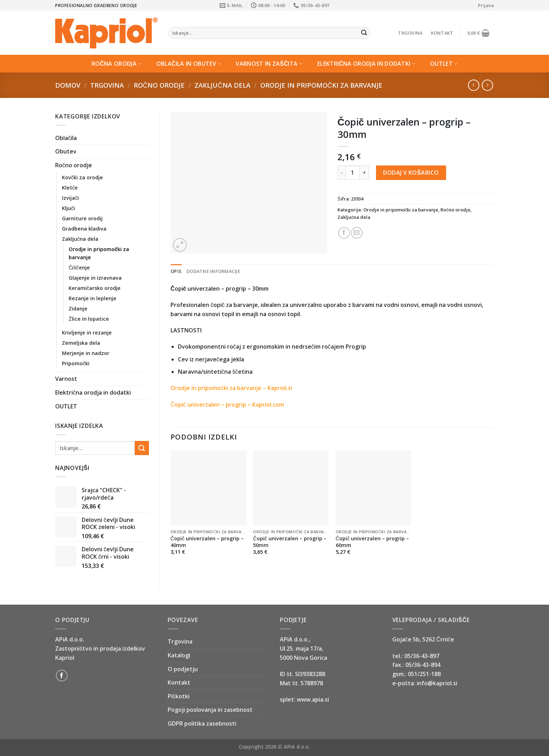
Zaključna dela (222, 85)
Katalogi (179, 655)
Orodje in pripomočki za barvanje (321, 85)
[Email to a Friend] (357, 233)
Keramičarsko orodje (95, 288)
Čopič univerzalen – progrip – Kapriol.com (227, 405)
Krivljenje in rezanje (87, 333)
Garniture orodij (82, 218)
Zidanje (78, 309)
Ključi (68, 208)
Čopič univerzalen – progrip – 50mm (290, 542)
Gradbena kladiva (84, 229)
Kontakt (442, 33)
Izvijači (70, 198)
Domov (68, 85)
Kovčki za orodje (82, 177)
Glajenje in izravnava (95, 278)
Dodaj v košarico (411, 173)
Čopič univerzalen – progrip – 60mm (372, 542)
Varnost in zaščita (269, 64)
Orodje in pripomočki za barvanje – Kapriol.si (231, 388)
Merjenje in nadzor (86, 353)
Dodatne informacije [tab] (213, 271)
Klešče (70, 188)
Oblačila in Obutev (189, 64)
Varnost (66, 379)
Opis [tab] (176, 271)
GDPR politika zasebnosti (202, 723)
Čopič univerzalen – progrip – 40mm (207, 542)
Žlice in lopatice (89, 319)
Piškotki (179, 696)
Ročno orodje (159, 85)
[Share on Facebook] (344, 233)
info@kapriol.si (437, 683)
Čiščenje (79, 267)
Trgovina (410, 33)
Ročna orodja (117, 64)
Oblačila (66, 138)
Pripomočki (76, 363)
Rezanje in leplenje (93, 298)
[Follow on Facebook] (62, 676)
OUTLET (444, 64)
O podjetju (183, 669)
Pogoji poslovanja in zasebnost (210, 710)
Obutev (66, 151)
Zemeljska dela (81, 343)
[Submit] (364, 33)
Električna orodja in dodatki (366, 64)
